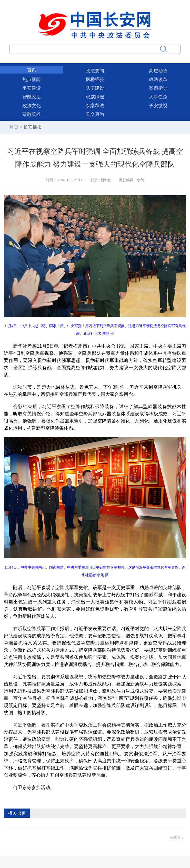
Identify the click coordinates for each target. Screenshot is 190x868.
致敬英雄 (32, 114)
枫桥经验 (95, 79)
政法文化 (32, 106)
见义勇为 (95, 114)
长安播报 (33, 127)
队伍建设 (95, 88)
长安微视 (158, 106)
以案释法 (95, 106)
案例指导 (158, 88)
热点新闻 (32, 79)
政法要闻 (95, 71)
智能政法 (32, 97)
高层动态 (158, 71)
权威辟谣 (95, 97)
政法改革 (158, 79)
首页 (32, 70)
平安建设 (32, 88)
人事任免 (158, 97)
